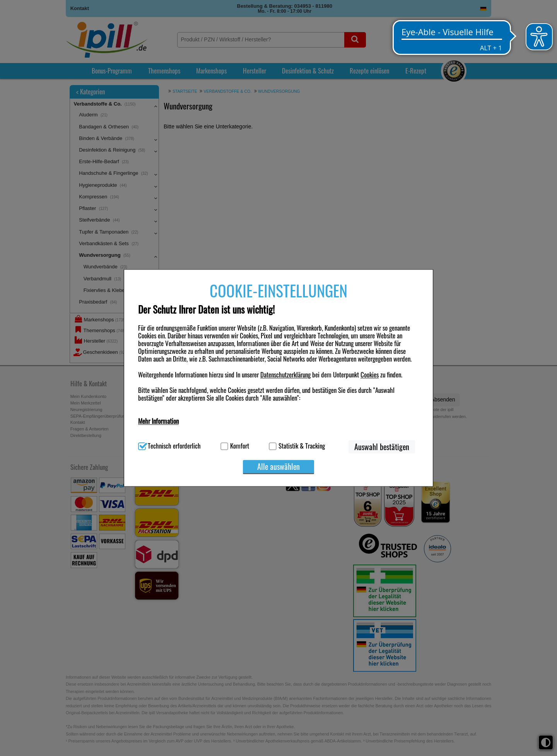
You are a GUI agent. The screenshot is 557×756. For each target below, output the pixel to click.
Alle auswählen (278, 467)
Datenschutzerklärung (285, 375)
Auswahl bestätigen (382, 447)
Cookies (370, 375)
